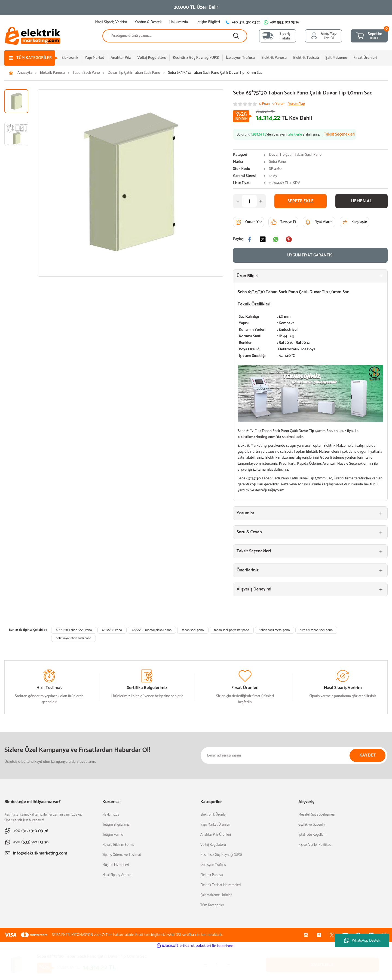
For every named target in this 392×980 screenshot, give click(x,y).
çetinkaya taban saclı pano (73, 638)
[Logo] (33, 36)
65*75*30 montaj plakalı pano (152, 630)
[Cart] (369, 36)
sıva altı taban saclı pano (316, 630)
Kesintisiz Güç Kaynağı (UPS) (221, 855)
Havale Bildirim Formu (118, 845)
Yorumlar (246, 513)
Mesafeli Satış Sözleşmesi (317, 815)
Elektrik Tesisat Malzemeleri (220, 885)
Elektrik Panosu (212, 875)
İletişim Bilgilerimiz (116, 825)
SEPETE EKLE (301, 201)
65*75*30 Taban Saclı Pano (74, 630)
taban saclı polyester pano (232, 630)
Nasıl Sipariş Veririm (117, 875)
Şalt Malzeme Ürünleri (216, 895)
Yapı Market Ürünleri (215, 825)
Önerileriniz (248, 570)
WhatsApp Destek (362, 941)
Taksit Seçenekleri (254, 551)
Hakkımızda (111, 815)
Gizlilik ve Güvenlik (312, 825)
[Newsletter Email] (294, 755)
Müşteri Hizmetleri (116, 865)
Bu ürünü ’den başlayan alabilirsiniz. (296, 134)
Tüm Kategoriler (212, 905)
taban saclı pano (193, 630)
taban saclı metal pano (275, 630)
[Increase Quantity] (261, 201)
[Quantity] (249, 201)
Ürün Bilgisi (248, 276)
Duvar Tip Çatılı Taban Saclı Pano (295, 155)
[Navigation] (30, 58)
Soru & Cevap (249, 532)
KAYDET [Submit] (368, 755)
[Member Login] (323, 36)
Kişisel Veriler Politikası (315, 845)
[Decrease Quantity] (238, 201)
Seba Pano (277, 162)
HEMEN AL (362, 201)
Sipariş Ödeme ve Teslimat (122, 855)
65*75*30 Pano (112, 630)
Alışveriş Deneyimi (254, 589)
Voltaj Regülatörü (213, 845)
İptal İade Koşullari (312, 835)
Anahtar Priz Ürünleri (216, 835)
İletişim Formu (113, 835)
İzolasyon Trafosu (213, 865)
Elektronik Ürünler (214, 815)
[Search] (175, 36)
